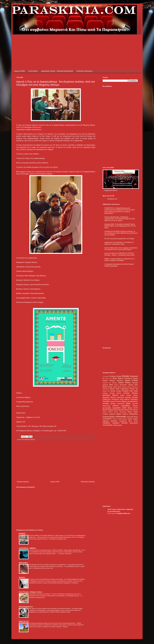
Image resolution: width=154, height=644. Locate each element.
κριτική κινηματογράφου (120, 419)
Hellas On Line (24, 621)
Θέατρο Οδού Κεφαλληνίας (119, 389)
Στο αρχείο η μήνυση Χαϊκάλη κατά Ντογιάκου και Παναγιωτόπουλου (50, 608)
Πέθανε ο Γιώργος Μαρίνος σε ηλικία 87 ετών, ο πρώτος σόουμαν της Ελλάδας (120, 260)
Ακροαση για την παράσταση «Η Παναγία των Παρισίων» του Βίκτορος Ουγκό (119, 243)
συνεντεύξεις (107, 425)
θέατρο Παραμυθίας (120, 412)
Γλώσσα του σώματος (110, 383)
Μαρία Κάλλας (126, 395)
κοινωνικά (121, 416)
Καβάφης (105, 393)
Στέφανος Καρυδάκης (131, 399)
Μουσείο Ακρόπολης (117, 397)
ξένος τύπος (133, 421)
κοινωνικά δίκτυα (132, 417)
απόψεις (106, 403)
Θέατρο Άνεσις (107, 387)
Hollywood (134, 376)
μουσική (114, 421)
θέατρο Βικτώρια (119, 410)
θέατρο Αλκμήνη (108, 410)
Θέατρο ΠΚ (134, 389)
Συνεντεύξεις (33, 71)
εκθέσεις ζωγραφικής (121, 406)
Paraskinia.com (112, 199)
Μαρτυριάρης (23, 563)
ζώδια (124, 408)
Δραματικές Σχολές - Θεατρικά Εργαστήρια (57, 71)
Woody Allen (108, 378)
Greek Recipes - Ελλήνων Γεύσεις (30, 592)
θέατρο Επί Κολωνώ (131, 410)
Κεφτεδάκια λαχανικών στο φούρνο (40, 594)
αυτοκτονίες (121, 404)
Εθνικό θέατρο (125, 383)
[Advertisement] (60, 40)
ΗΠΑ (111, 385)
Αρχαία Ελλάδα (131, 380)
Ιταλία (131, 391)
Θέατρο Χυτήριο (116, 391)
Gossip (125, 376)
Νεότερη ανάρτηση (23, 482)
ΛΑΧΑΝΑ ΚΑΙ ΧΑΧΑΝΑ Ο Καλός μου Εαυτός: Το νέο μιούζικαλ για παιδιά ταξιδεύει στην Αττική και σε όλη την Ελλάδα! (121, 233)
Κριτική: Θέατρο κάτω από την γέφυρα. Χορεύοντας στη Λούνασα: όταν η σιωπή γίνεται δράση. (121, 249)
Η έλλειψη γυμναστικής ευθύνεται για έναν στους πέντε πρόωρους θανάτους (52, 623)
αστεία (113, 403)
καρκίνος (125, 414)
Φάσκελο (22, 577)
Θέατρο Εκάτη (117, 387)
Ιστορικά (125, 391)
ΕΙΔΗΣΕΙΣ (22, 534)
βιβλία (128, 403)
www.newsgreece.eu (26, 607)
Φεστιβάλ (106, 401)
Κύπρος (112, 393)
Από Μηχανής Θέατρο (29, 439)
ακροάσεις (134, 401)
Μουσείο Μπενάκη (132, 397)
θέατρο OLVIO (133, 408)
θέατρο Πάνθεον (108, 412)
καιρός (119, 414)
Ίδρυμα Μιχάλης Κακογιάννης (122, 378)
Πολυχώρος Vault (117, 399)
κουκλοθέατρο (107, 419)
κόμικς (130, 419)
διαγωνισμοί (106, 406)
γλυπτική (135, 404)
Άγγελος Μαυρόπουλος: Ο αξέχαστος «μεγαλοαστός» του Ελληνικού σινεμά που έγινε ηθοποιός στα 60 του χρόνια (120, 219)
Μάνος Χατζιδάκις (123, 393)
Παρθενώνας (107, 399)
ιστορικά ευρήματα (109, 414)
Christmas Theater (115, 376)
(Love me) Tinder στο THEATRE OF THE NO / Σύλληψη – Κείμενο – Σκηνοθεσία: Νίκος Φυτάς (119, 254)
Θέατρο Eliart (133, 385)
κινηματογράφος (109, 417)
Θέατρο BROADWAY (121, 385)
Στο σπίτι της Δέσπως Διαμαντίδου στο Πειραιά (119, 239)
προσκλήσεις (134, 423)
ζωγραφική (117, 408)
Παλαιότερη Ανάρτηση (88, 482)
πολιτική (124, 423)
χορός (120, 425)
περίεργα (116, 423)
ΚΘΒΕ (136, 391)
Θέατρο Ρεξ (106, 391)
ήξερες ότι (125, 401)
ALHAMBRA (106, 376)
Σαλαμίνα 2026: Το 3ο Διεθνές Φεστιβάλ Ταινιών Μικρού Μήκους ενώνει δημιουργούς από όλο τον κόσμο (120, 226)
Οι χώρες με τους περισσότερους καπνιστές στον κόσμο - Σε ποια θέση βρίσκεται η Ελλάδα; (57, 579)
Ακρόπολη (120, 381)
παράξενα (106, 423)
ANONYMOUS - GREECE (27, 548)
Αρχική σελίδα (20, 71)
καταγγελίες (133, 414)
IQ (103, 378)
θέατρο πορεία (133, 412)
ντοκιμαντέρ (123, 421)
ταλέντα (115, 425)
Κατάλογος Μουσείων (85, 71)
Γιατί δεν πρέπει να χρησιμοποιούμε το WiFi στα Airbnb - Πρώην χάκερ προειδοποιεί (55, 550)
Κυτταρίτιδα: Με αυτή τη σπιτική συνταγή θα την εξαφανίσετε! (48, 565)
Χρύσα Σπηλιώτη (116, 401)
